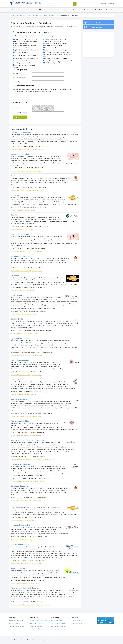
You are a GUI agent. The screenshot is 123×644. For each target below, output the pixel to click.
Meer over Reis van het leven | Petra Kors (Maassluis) (27, 459)
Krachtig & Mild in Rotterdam (53, 48)
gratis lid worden (106, 621)
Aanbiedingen (63, 10)
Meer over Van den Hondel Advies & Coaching (25, 605)
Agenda (51, 10)
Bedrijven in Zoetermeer (59, 629)
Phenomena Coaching (20, 360)
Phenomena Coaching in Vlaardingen (56, 50)
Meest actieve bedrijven (16, 626)
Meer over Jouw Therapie (18, 314)
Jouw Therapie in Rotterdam (23, 48)
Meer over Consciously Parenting (21, 171)
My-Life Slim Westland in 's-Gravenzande (26, 50)
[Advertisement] (99, 45)
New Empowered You (20, 545)
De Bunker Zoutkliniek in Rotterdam (25, 41)
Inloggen (48, 640)
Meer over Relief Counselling (19, 583)
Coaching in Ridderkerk (50, 16)
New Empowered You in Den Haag (25, 63)
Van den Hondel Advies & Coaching (25, 588)
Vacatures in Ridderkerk (37, 629)
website (41, 149)
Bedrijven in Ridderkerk (31, 4)
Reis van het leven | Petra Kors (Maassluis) (28, 441)
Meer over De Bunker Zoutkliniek (21, 191)
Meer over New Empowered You (21, 564)
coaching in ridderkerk (95, 22)
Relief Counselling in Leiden (53, 63)
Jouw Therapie (17, 295)
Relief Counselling (18, 569)
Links (36, 640)
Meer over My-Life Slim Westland (21, 355)
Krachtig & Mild (17, 319)
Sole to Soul (16, 380)
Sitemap (23, 640)
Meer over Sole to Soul (18, 394)
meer (75, 27)
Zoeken (16, 640)
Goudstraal (15, 195)
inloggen (103, 4)
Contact (109, 10)
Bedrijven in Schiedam (58, 623)
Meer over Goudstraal (17, 210)
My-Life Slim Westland (20, 339)
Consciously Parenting (20, 154)
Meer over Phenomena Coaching (21, 375)
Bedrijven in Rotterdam (58, 621)
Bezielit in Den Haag (20, 44)
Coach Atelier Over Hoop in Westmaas (26, 39)
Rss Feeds (30, 640)
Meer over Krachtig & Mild (19, 334)
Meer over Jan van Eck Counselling (21, 540)
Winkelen (88, 10)
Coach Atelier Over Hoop (21, 133)
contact (36, 149)
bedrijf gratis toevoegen (95, 27)
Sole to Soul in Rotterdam (22, 52)
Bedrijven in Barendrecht (59, 626)
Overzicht (99, 10)
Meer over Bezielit (16, 230)
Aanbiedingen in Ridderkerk (38, 621)
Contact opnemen (78, 621)
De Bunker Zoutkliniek (20, 176)
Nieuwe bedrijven (14, 623)
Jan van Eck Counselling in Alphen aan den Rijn (59, 61)
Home (11, 10)
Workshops (76, 10)
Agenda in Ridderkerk (37, 623)
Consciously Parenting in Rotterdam (56, 39)
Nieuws (42, 10)
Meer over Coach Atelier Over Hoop (22, 149)
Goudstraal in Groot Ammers (53, 41)
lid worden (111, 4)
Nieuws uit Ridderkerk (37, 626)
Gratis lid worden (77, 623)
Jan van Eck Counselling (20, 525)
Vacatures (32, 10)
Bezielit (14, 215)
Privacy (42, 640)
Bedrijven (21, 10)
